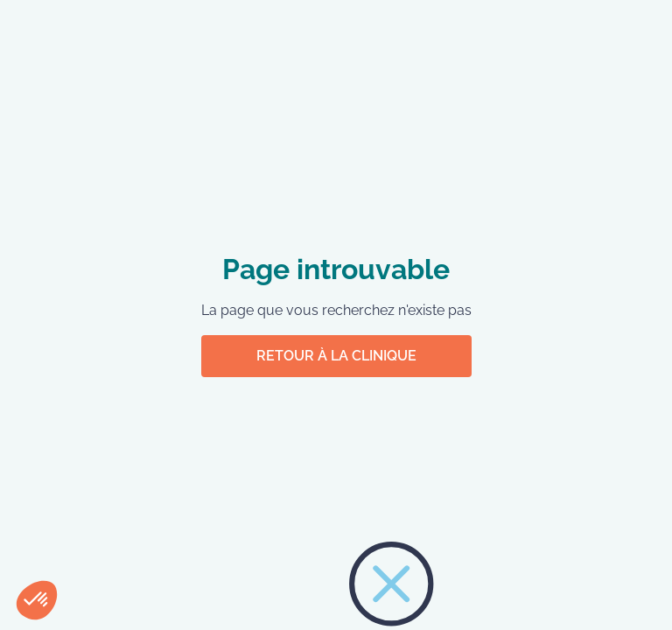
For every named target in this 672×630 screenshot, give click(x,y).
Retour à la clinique (336, 356)
